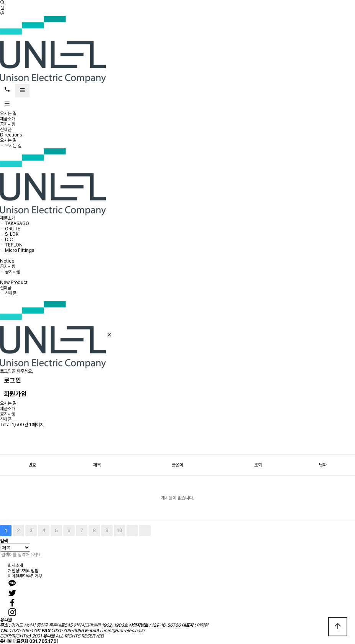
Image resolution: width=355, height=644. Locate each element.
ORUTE (13, 229)
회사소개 (15, 565)
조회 (258, 465)
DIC (9, 240)
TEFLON (14, 245)
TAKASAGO (17, 223)
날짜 (323, 465)
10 (120, 530)
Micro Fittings (20, 250)
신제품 (6, 130)
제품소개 (8, 119)
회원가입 (15, 394)
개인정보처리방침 (23, 571)
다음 (132, 531)
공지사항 (8, 124)
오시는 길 (8, 113)
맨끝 (145, 531)
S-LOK (12, 234)
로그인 (12, 380)
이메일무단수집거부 (25, 576)
